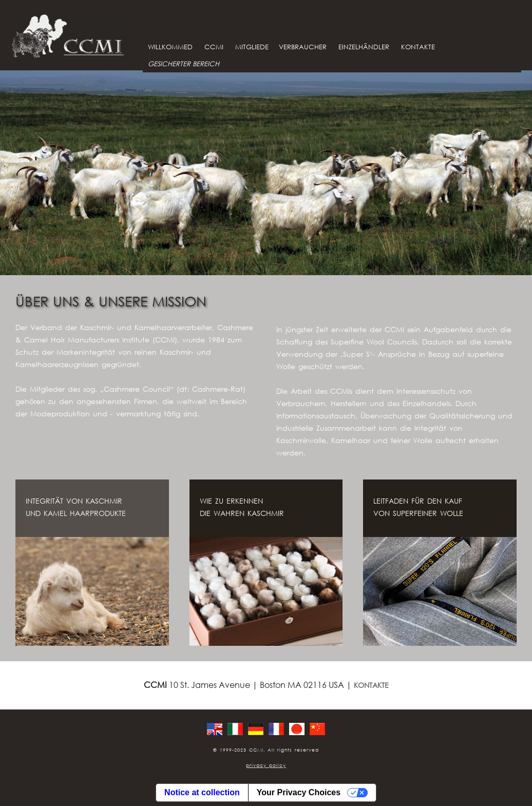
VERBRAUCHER (303, 47)
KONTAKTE (418, 47)
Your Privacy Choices (299, 792)
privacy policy (266, 765)
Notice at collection (202, 792)
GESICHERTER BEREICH (184, 64)
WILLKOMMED (170, 47)
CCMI (214, 47)
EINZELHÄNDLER (364, 47)
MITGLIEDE (252, 47)
